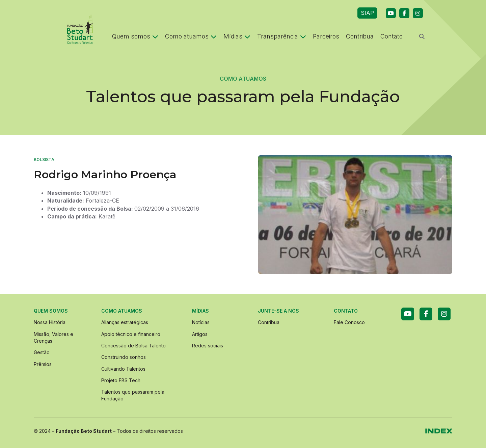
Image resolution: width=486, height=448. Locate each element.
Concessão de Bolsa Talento (133, 346)
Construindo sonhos (124, 357)
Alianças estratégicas (125, 322)
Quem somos (135, 36)
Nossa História (50, 322)
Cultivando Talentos (123, 369)
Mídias (237, 36)
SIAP (367, 13)
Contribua (360, 36)
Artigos (200, 334)
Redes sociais (208, 346)
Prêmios (43, 364)
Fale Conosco (349, 322)
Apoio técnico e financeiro (131, 334)
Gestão (42, 352)
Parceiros (326, 36)
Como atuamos (191, 36)
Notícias (201, 322)
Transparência (282, 36)
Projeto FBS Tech (121, 380)
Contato (391, 36)
